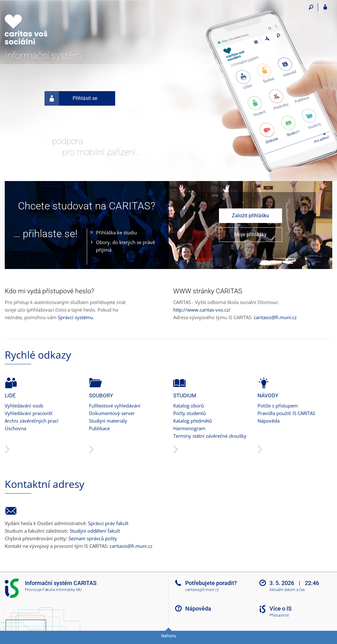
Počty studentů (189, 413)
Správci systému (75, 317)
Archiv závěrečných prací (32, 421)
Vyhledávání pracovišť (29, 413)
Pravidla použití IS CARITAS (286, 413)
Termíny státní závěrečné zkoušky (210, 436)
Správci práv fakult (108, 523)
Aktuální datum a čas (287, 590)
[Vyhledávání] (311, 7)
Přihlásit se (71, 98)
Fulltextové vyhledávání (115, 406)
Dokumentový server (112, 413)
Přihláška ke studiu (116, 232)
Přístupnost (279, 615)
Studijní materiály (108, 421)
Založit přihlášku (251, 216)
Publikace (99, 428)
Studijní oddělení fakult (95, 531)
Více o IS (281, 609)
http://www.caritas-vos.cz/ (202, 310)
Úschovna (15, 428)
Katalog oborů (189, 406)
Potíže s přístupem (278, 406)
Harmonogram (189, 428)
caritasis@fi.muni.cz (275, 317)
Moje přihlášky (250, 234)
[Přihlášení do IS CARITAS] (325, 7)
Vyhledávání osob (24, 406)
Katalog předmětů (193, 421)
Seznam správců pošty (93, 538)
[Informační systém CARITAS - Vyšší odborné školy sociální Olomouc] (40, 26)
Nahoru (169, 636)
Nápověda (269, 421)
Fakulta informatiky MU (62, 590)
